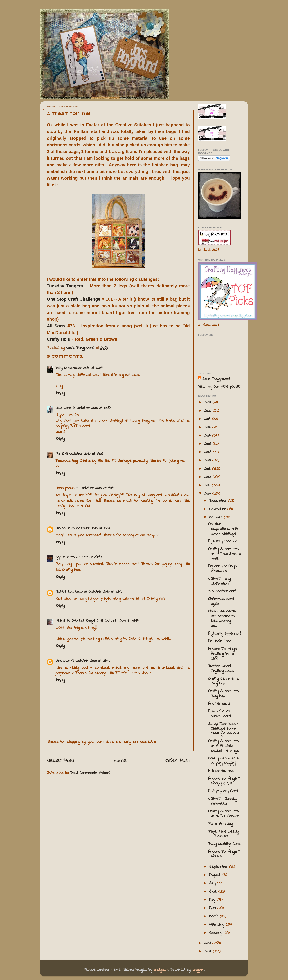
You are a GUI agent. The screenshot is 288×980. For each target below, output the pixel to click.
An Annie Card (220, 641)
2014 (208, 460)
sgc (58, 557)
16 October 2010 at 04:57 (82, 557)
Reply (60, 393)
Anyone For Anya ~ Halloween (224, 569)
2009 (208, 943)
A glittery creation (223, 541)
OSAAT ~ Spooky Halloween (223, 801)
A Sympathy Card (223, 791)
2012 (208, 477)
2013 (208, 469)
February (217, 925)
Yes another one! (222, 591)
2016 (208, 444)
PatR (60, 454)
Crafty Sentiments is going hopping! (223, 761)
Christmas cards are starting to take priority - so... (222, 619)
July (213, 883)
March (214, 916)
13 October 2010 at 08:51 (92, 408)
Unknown (63, 528)
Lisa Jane (63, 408)
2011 (208, 485)
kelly (59, 368)
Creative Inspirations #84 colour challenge (223, 529)
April (213, 908)
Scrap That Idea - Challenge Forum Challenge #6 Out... (225, 729)
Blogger (198, 970)
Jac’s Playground (216, 379)
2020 (208, 411)
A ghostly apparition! (224, 634)
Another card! (219, 704)
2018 (208, 427)
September (219, 867)
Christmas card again (221, 601)
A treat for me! (221, 771)
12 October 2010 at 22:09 (83, 368)
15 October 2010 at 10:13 (90, 528)
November (218, 509)
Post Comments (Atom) (90, 773)
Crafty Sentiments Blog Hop (223, 681)
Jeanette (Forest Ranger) (78, 621)
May (213, 900)
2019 (208, 419)
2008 (208, 952)
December (218, 501)
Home (120, 761)
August (215, 875)
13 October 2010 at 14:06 (84, 454)
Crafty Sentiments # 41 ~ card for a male (224, 554)
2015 (209, 452)
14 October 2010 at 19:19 (95, 488)
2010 (208, 494)
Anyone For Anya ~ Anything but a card (224, 654)
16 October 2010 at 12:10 (103, 592)
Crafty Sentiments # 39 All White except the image (224, 746)
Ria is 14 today (220, 824)
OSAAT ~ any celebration (219, 581)
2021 (208, 403)
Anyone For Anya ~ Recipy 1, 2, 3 (224, 781)
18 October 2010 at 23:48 (90, 661)
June (214, 892)
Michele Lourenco (69, 592)
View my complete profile (219, 387)
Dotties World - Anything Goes (221, 669)
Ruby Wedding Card (224, 844)
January (216, 933)
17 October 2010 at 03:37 (119, 621)
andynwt (161, 970)
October (216, 518)
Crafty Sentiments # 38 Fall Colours (224, 814)
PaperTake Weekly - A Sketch (223, 834)
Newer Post (60, 761)
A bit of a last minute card (220, 714)
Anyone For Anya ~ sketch (224, 854)
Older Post (178, 761)
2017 (208, 436)
